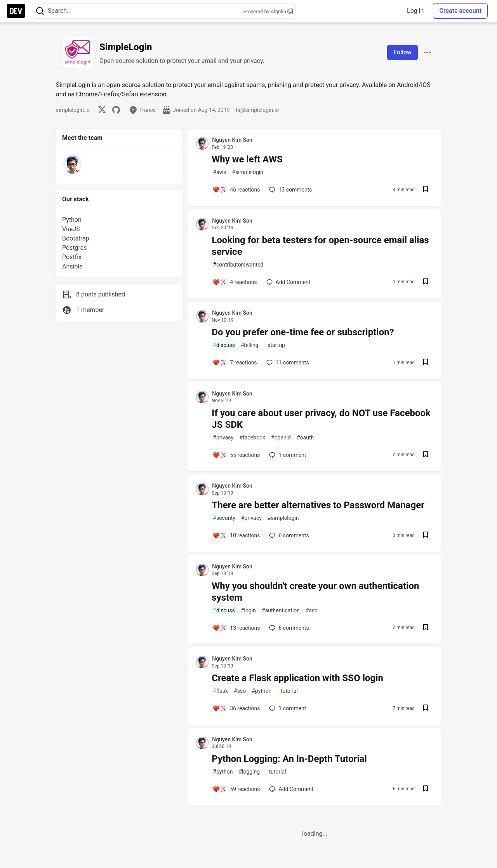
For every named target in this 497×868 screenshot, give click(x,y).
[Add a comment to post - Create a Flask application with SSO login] (236, 708)
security (224, 518)
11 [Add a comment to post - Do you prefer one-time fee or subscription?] (287, 363)
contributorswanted (238, 265)
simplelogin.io (73, 110)
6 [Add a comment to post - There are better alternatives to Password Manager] (288, 535)
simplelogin (248, 172)
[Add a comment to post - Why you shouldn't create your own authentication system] (236, 628)
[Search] (40, 11)
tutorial (288, 691)
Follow (402, 52)
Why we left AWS (247, 159)
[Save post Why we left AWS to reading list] (426, 190)
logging (249, 772)
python (262, 691)
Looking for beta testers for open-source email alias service (320, 246)
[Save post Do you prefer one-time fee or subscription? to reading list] (426, 363)
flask (220, 691)
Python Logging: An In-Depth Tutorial (289, 759)
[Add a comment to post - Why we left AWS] (236, 190)
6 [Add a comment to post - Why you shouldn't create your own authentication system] (288, 628)
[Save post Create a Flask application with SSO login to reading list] (426, 709)
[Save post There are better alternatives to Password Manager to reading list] (426, 536)
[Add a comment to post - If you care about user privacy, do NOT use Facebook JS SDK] (236, 455)
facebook (252, 438)
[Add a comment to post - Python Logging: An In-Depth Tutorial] (236, 789)
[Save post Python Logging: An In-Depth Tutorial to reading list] (426, 789)
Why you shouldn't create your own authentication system (315, 592)
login (248, 611)
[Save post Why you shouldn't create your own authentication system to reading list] (426, 628)
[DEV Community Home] (16, 11)
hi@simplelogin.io (258, 110)
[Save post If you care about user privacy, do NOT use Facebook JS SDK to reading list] (426, 455)
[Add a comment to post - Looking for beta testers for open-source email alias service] (235, 282)
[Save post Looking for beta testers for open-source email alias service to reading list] (426, 282)
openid (281, 438)
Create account (460, 11)
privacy (223, 438)
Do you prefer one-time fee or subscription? (303, 332)
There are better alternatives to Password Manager (318, 505)
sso (312, 611)
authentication (281, 611)
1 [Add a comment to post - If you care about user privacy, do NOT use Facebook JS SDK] (287, 455)
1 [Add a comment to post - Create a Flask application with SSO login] (287, 708)
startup (275, 345)
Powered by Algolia (268, 11)
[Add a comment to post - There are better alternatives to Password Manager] (236, 535)
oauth (305, 438)
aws (219, 172)
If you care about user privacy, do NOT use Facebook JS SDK (321, 419)
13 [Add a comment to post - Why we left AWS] (290, 190)
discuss (224, 345)
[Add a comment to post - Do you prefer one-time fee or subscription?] (235, 363)
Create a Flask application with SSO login (297, 678)
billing (250, 345)
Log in (415, 11)
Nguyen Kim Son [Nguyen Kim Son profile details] (232, 140)
